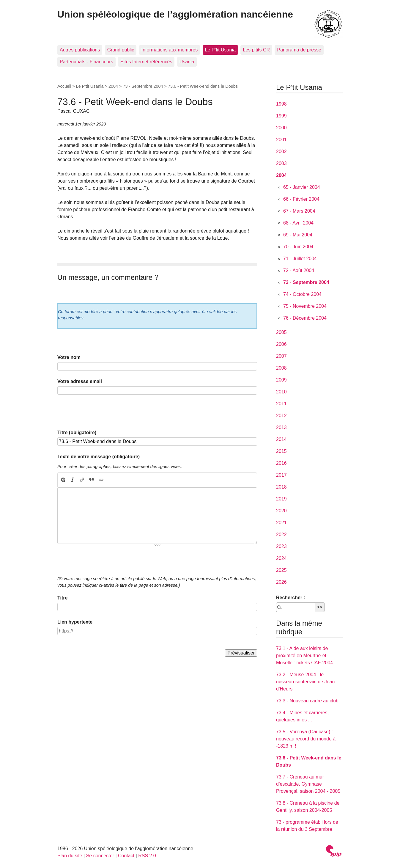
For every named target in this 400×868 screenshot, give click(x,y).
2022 (281, 535)
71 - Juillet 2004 (300, 259)
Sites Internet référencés (146, 62)
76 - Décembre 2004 (305, 318)
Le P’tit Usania (220, 50)
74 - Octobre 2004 (302, 294)
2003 (281, 163)
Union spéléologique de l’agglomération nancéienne (175, 14)
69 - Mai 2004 (298, 235)
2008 (281, 368)
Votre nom (69, 357)
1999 (281, 116)
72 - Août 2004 (299, 270)
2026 (281, 582)
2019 (281, 499)
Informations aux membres (170, 50)
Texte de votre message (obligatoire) (99, 457)
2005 (281, 332)
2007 (281, 356)
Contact (126, 856)
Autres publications (80, 50)
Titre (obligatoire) (77, 433)
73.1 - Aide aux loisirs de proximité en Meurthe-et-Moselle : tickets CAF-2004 (304, 656)
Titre (62, 598)
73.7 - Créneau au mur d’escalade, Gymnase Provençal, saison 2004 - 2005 (308, 784)
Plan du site (70, 856)
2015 (281, 451)
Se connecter (100, 856)
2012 (281, 416)
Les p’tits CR (256, 50)
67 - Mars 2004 (299, 211)
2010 (281, 392)
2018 (281, 487)
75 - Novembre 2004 (305, 306)
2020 (281, 511)
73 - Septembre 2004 (143, 86)
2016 (281, 463)
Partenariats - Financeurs (86, 62)
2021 (281, 523)
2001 (281, 140)
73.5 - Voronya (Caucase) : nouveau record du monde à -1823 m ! (306, 739)
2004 (113, 86)
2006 (281, 344)
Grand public (121, 50)
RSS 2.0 (147, 856)
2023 (281, 546)
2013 (281, 427)
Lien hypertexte (75, 622)
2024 (281, 558)
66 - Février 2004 (301, 199)
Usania (187, 62)
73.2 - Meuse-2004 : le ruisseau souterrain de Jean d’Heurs (305, 682)
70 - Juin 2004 (298, 247)
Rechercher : (291, 598)
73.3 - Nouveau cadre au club (307, 701)
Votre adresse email (80, 381)
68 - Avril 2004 (298, 223)
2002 (281, 152)
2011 (281, 404)
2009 (281, 380)
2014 (281, 439)
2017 (281, 475)
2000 (281, 128)
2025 (281, 570)
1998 (281, 104)
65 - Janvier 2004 (302, 187)
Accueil (64, 86)
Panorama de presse (299, 50)
